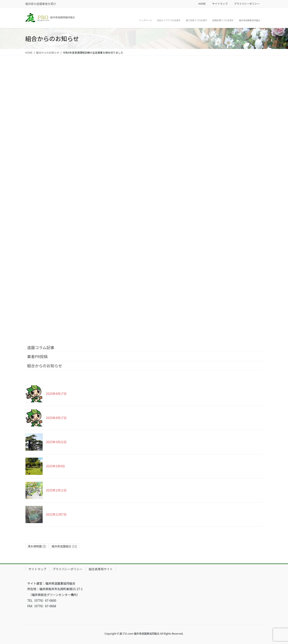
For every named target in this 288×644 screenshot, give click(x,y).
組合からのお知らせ (45, 366)
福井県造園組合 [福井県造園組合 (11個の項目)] (64, 546)
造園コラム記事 (41, 347)
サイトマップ (220, 4)
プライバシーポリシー (247, 4)
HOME (202, 4)
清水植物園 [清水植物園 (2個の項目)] (37, 546)
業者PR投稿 (37, 356)
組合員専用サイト (101, 569)
